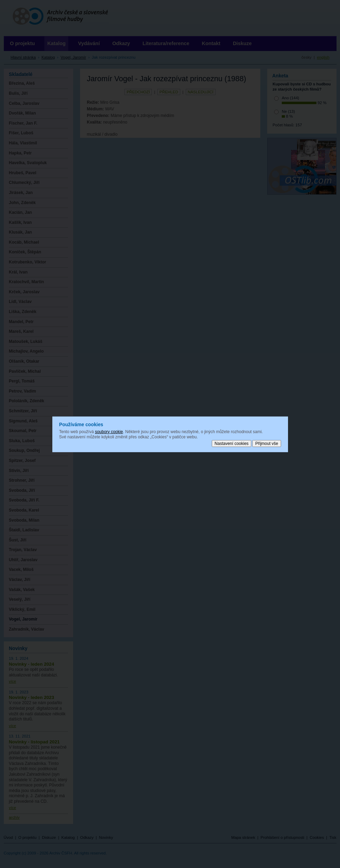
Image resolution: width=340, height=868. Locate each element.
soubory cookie (109, 431)
